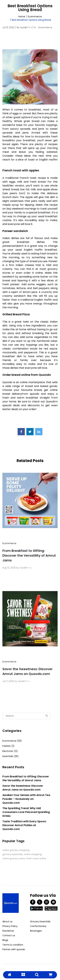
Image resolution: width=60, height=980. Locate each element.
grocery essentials (13, 854)
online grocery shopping (16, 850)
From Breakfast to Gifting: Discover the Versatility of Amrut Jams (29, 555)
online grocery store (14, 858)
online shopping (33, 854)
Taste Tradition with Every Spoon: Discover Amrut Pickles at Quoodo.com (24, 825)
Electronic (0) (10, 751)
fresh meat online (36, 858)
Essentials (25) (10, 756)
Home (22, 17)
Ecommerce (35, 17)
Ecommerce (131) (12, 741)
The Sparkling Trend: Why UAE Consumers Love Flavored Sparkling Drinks (26, 812)
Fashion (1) (8, 746)
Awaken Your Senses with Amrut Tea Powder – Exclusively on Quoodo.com (26, 799)
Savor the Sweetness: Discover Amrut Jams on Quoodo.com (28, 671)
